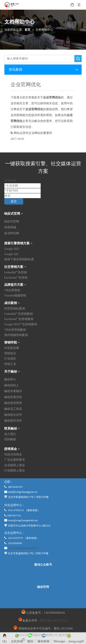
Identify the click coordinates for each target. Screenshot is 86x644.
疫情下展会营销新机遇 (19, 259)
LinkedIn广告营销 (16, 272)
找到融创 (10, 439)
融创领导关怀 (13, 421)
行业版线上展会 (15, 470)
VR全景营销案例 (15, 330)
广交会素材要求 (15, 460)
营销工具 (10, 364)
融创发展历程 (13, 397)
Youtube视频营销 (15, 296)
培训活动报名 (13, 454)
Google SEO (12, 249)
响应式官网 (12, 221)
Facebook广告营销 (16, 278)
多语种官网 (12, 233)
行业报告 (10, 359)
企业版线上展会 (15, 465)
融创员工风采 (13, 409)
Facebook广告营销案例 (19, 319)
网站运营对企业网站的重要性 (33, 133)
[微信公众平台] (43, 576)
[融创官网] (43, 598)
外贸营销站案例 (15, 309)
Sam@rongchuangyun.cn (24, 548)
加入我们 (10, 434)
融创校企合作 (13, 415)
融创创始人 (12, 385)
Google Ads (11, 254)
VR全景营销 (12, 290)
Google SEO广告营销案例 (21, 324)
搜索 (78, 59)
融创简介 (10, 379)
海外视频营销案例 (16, 335)
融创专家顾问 (13, 391)
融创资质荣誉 (13, 403)
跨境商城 (10, 227)
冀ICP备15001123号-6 (54, 621)
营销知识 (10, 353)
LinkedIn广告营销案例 (18, 314)
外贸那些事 (12, 348)
